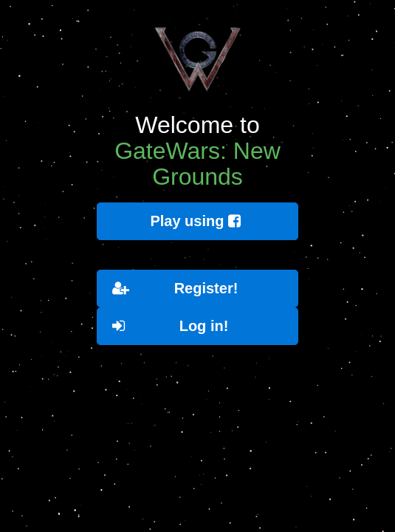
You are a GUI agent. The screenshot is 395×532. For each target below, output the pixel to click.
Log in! (170, 326)
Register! (175, 289)
